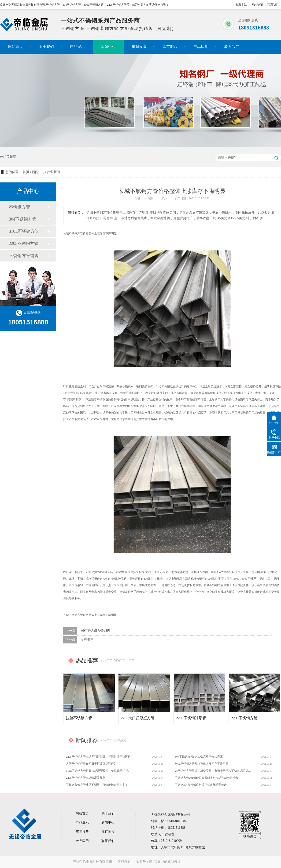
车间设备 (139, 47)
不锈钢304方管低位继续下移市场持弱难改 (201, 785)
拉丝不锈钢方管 (79, 718)
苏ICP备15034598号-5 (165, 862)
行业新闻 (53, 172)
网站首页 (15, 47)
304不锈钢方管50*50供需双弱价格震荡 (199, 757)
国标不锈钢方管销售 (95, 631)
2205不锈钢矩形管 (191, 718)
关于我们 (46, 47)
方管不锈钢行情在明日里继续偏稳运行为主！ (94, 764)
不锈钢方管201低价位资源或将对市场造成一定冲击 (207, 778)
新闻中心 (108, 47)
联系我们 (273, 5)
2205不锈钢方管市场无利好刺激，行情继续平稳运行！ (100, 757)
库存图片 (170, 47)
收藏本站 (241, 5)
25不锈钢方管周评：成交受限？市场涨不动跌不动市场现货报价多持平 (213, 771)
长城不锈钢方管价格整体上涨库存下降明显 (202, 764)
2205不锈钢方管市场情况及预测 (86, 778)
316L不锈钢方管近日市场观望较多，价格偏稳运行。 (98, 771)
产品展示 (77, 47)
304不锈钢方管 (23, 219)
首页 (26, 172)
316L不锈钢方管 (24, 231)
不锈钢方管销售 (24, 256)
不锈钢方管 (19, 207)
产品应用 (201, 47)
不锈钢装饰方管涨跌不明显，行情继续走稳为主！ (97, 785)
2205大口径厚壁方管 (138, 718)
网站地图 (257, 5)
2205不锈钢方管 (24, 243)
